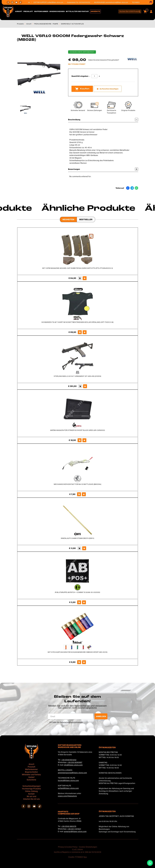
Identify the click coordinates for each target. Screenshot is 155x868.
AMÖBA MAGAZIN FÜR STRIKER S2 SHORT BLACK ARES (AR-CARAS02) (78, 430)
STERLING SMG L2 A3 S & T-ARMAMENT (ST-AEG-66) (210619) (77, 376)
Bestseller (86, 219)
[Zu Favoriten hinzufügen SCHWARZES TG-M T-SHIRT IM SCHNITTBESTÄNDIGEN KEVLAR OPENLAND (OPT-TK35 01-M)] (85, 332)
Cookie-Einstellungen (88, 847)
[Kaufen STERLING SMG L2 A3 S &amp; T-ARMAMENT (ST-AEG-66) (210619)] (80, 386)
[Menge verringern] (90, 76)
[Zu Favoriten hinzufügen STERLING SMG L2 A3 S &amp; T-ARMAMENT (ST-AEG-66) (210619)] (85, 386)
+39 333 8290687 (75, 762)
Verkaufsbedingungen (32, 786)
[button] (151, 2)
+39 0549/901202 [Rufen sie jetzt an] (87, 2)
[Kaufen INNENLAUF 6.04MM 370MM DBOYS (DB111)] (79, 548)
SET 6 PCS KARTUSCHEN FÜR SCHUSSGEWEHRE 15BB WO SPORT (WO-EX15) (78, 652)
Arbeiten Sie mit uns (32, 799)
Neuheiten (68, 219)
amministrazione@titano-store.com (120, 2)
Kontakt (31, 794)
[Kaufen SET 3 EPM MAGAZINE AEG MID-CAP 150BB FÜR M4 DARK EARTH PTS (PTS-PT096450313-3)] (80, 278)
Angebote (95, 11)
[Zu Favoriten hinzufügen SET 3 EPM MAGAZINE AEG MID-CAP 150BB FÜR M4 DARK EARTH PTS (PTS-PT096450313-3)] (85, 278)
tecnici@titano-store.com (68, 780)
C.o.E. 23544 (78, 849)
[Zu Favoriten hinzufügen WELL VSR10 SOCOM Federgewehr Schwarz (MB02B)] (108, 89)
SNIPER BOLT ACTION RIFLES (72, 24)
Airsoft (19, 11)
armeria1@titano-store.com (75, 831)
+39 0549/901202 (69, 760)
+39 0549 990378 (69, 826)
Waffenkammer (41, 11)
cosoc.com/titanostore (67, 796)
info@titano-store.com (73, 765)
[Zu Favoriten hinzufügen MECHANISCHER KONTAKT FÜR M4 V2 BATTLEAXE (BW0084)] (84, 494)
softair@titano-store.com (58, 2)
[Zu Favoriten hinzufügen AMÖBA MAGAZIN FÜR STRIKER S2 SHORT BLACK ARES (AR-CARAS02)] (84, 440)
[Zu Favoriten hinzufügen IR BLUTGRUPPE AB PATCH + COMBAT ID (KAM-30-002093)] (84, 602)
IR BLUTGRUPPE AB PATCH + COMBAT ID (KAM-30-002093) (77, 592)
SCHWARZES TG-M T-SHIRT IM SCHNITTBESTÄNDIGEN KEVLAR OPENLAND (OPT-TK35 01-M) (78, 322)
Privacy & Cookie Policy (68, 847)
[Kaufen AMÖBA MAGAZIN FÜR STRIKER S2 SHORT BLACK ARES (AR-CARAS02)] (80, 440)
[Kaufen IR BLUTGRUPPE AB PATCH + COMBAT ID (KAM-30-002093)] (79, 602)
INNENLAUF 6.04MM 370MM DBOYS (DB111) (78, 538)
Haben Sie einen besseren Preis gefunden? (104, 60)
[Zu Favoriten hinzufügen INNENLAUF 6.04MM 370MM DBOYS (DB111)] (84, 548)
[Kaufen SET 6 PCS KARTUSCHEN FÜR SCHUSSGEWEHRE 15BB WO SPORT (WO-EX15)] (79, 662)
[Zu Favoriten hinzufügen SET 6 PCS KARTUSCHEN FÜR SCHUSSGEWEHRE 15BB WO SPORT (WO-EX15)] (84, 662)
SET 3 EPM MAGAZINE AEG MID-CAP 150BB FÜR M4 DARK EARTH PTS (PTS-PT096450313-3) (78, 268)
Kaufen (82, 89)
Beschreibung (103, 120)
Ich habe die (66, 722)
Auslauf (31, 777)
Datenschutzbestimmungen (71, 722)
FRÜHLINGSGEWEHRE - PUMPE (46, 24)
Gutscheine (32, 780)
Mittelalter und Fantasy (77, 11)
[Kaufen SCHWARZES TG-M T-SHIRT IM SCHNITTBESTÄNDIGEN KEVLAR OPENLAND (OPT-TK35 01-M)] (80, 332)
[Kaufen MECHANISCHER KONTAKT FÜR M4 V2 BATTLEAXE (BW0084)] (79, 494)
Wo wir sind (32, 796)
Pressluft (28, 11)
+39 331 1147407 (74, 829)
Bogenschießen (57, 11)
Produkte (20, 24)
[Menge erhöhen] (99, 76)
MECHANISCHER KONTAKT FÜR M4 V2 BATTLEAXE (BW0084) (78, 484)
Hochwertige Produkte (32, 789)
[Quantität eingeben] (94, 76)
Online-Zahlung (31, 791)
